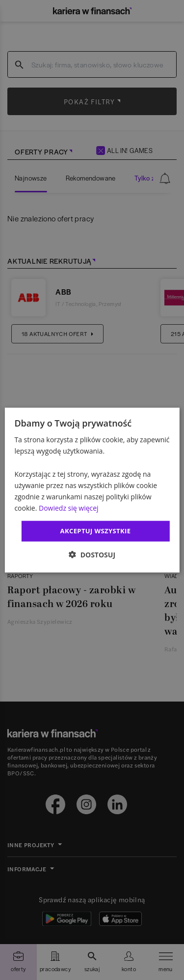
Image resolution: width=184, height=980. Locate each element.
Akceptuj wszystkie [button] (96, 531)
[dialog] (92, 490)
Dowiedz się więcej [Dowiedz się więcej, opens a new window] (69, 508)
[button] (92, 554)
